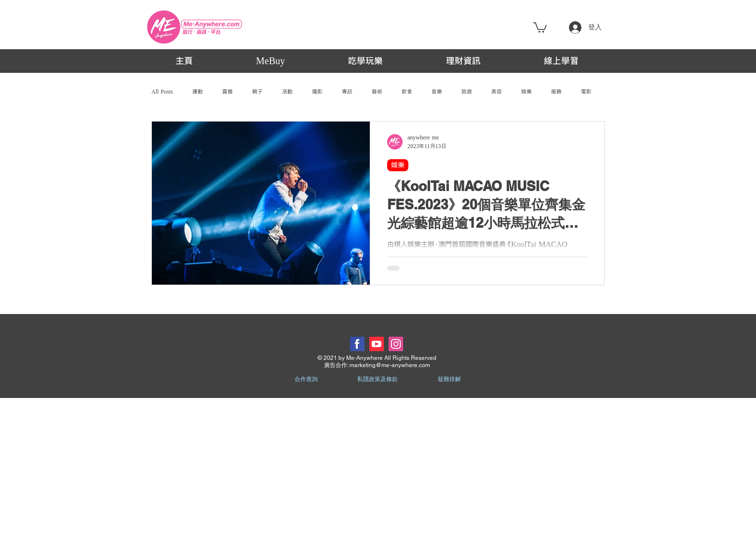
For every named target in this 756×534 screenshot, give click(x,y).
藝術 (377, 92)
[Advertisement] (378, 466)
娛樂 (526, 92)
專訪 (347, 92)
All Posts (162, 92)
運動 (198, 92)
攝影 (317, 92)
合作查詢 (306, 379)
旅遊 (467, 92)
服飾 (556, 92)
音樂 (437, 92)
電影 (586, 92)
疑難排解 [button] (449, 379)
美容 (497, 92)
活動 (287, 92)
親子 (257, 92)
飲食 (407, 92)
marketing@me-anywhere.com (390, 365)
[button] (540, 27)
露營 (228, 92)
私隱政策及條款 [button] (378, 379)
